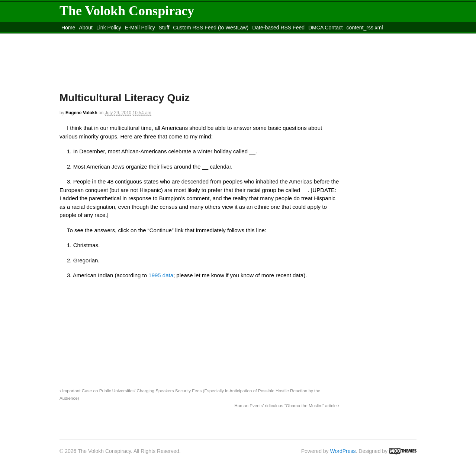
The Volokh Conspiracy (127, 11)
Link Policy (109, 28)
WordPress (343, 451)
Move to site (167, 37)
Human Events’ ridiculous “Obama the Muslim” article (287, 405)
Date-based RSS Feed (278, 28)
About (86, 28)
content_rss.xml (365, 28)
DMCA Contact (326, 28)
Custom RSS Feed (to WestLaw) (211, 28)
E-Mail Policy (140, 28)
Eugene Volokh (81, 113)
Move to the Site (101, 37)
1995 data (161, 275)
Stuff (164, 28)
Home (68, 28)
